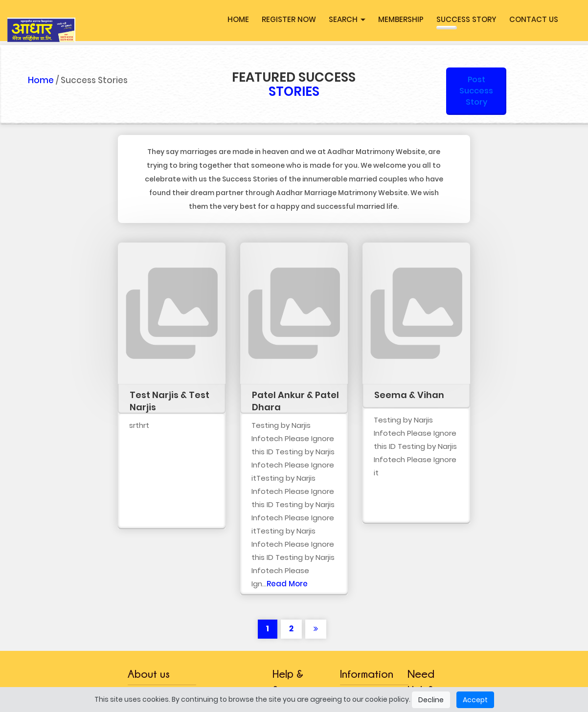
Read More (287, 584)
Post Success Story (476, 91)
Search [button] (347, 19)
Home (238, 19)
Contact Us (534, 19)
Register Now (289, 19)
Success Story (466, 19)
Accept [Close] (475, 700)
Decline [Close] (431, 700)
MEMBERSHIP (401, 19)
